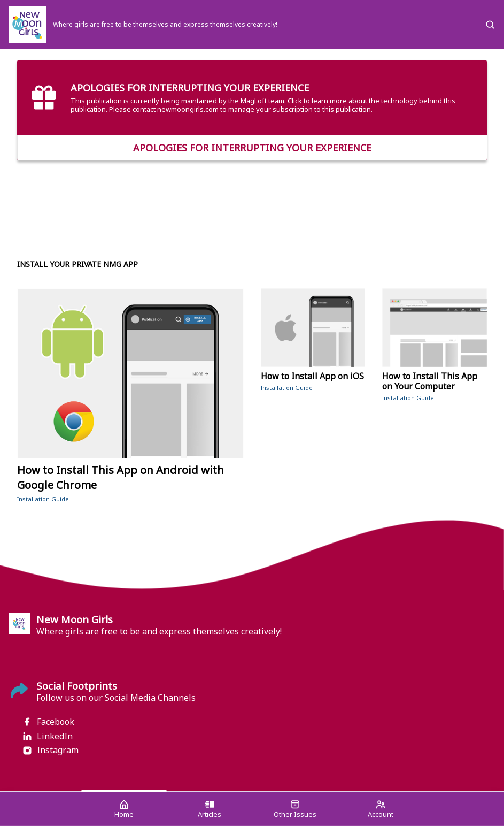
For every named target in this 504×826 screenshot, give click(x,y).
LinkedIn (47, 736)
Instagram (50, 750)
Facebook (48, 722)
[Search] (490, 25)
